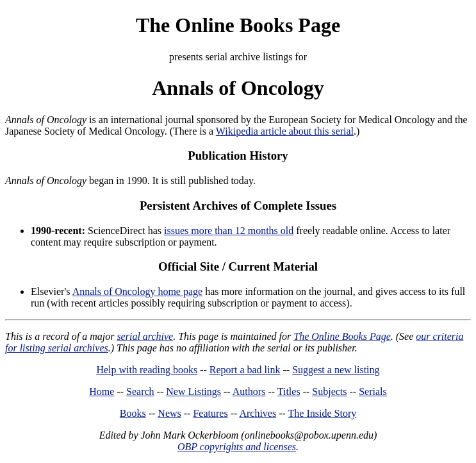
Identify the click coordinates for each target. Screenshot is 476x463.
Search (140, 391)
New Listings (193, 391)
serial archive (145, 336)
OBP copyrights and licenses (237, 447)
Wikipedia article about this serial (285, 131)
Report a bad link (245, 370)
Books (133, 413)
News (169, 413)
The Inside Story (323, 413)
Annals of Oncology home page (138, 291)
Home (102, 391)
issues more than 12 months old (229, 231)
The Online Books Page (238, 25)
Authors (249, 391)
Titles (289, 391)
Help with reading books (147, 370)
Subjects (329, 391)
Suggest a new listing (336, 370)
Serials (373, 391)
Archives (258, 413)
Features (210, 413)
